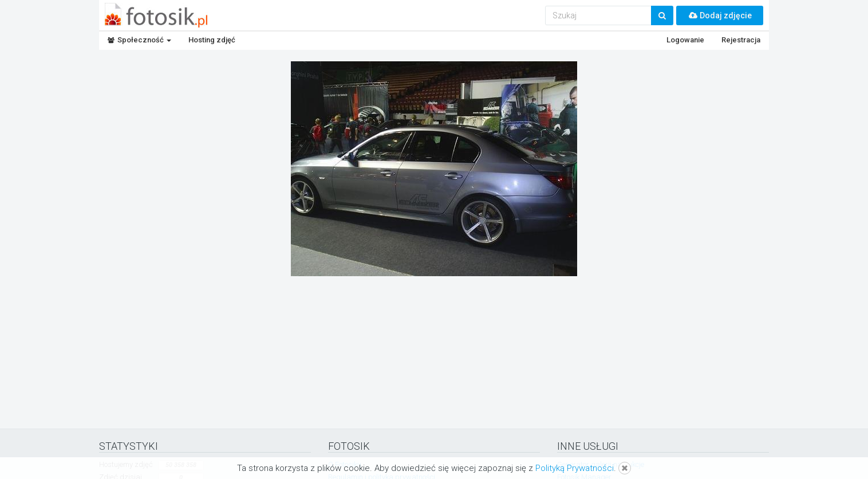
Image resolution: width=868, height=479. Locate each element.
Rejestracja (741, 40)
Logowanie (685, 40)
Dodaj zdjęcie (720, 15)
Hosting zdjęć (212, 40)
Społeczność (139, 40)
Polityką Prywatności (575, 468)
